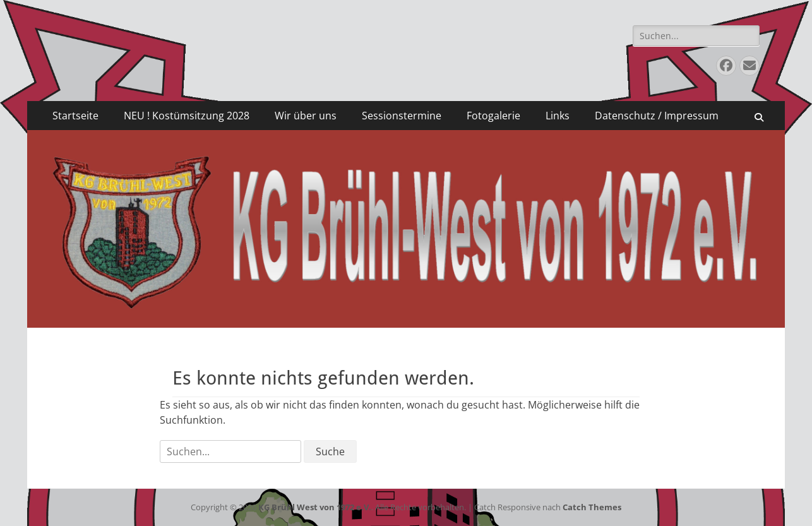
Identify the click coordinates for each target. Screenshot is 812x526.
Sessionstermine (402, 116)
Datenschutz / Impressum (657, 116)
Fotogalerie (493, 116)
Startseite (75, 116)
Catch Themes (592, 507)
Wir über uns (306, 116)
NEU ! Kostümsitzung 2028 (187, 116)
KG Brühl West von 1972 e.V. (315, 507)
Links (558, 116)
